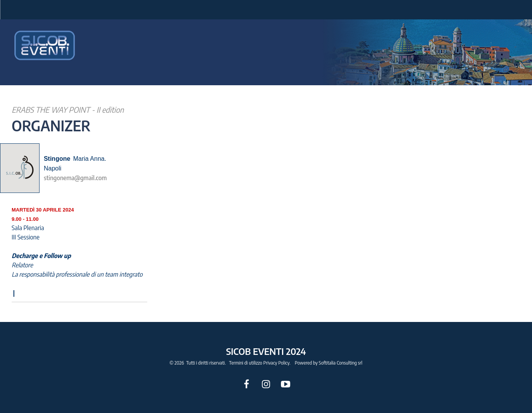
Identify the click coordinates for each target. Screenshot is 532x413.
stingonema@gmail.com (75, 178)
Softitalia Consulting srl (341, 363)
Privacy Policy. (277, 363)
